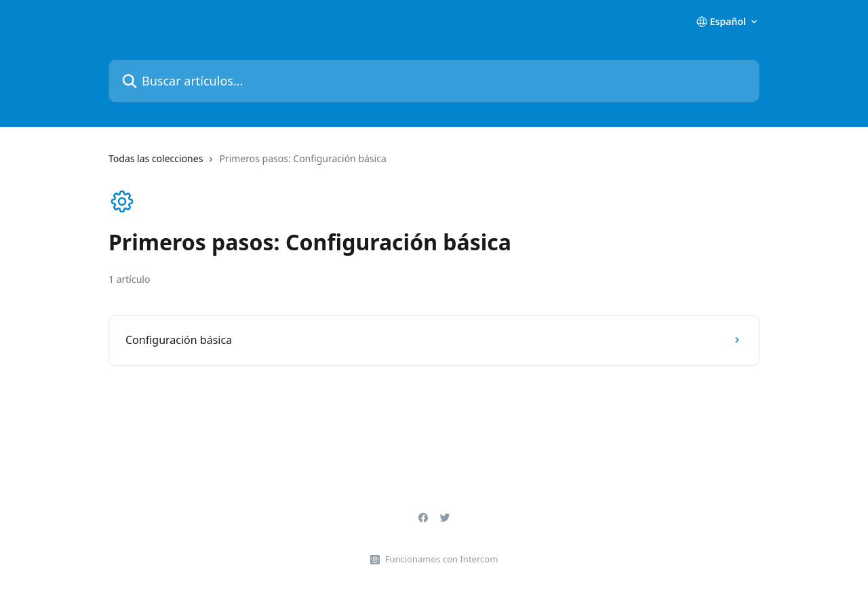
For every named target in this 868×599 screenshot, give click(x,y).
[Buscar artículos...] (434, 81)
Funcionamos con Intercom (442, 559)
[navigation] (434, 164)
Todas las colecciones (156, 158)
